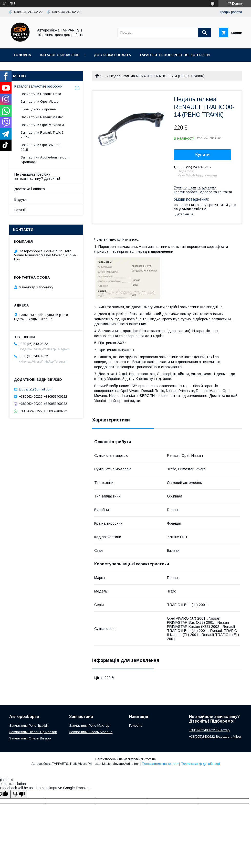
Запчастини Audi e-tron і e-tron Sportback (45, 160)
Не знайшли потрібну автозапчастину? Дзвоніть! (37, 176)
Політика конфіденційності (200, 764)
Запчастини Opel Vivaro (40, 102)
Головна (22, 55)
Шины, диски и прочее (38, 109)
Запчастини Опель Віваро (30, 738)
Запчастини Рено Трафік (29, 726)
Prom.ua (150, 759)
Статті (20, 210)
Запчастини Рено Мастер (89, 726)
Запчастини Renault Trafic (41, 94)
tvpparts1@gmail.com (36, 389)
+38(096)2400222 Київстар (209, 730)
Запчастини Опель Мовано (91, 732)
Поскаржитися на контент (160, 764)
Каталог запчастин (60, 55)
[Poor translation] (19, 794)
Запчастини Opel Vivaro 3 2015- (41, 147)
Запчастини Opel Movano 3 (42, 125)
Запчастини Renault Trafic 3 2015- (42, 135)
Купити (203, 155)
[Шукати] (204, 33)
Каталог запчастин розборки (38, 86)
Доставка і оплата (112, 55)
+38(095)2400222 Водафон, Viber (215, 737)
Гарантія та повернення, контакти (175, 55)
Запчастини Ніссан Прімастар (33, 732)
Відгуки (20, 199)
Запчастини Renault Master (42, 117)
